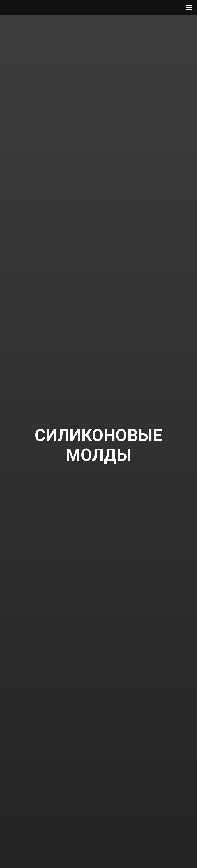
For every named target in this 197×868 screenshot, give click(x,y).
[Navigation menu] (189, 7)
